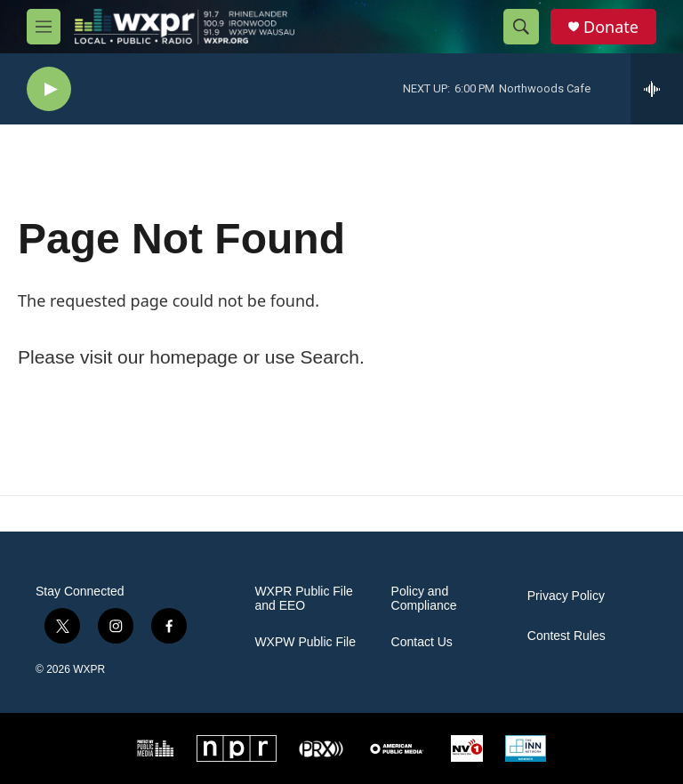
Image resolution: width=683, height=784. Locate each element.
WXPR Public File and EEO (303, 599)
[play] (49, 89)
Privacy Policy (566, 596)
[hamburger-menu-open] (44, 27)
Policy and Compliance (424, 599)
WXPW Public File (305, 642)
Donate (611, 27)
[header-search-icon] (521, 27)
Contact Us (422, 642)
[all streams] (657, 89)
